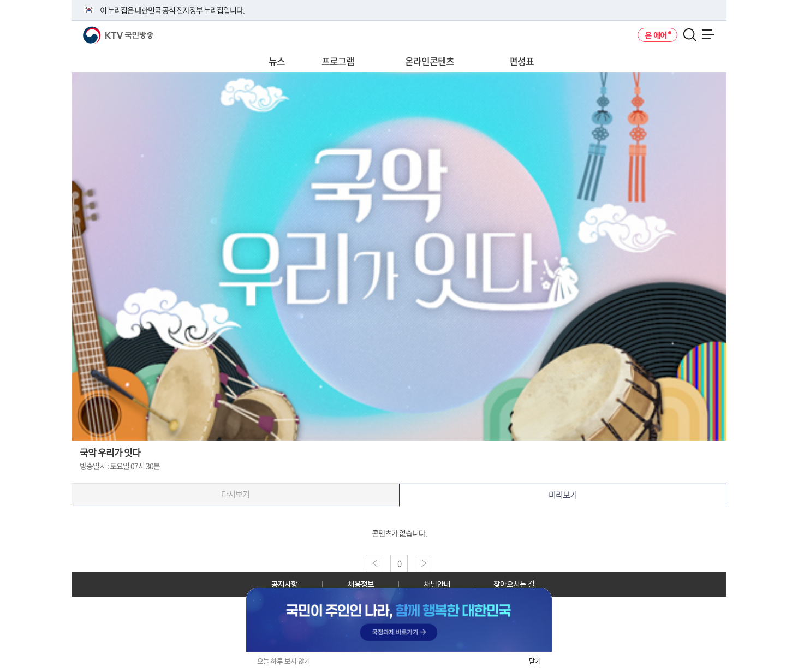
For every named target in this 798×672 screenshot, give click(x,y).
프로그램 (338, 61)
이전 (374, 563)
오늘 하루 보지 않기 (284, 661)
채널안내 (437, 584)
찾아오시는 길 (514, 584)
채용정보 (361, 584)
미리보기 (563, 495)
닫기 (535, 661)
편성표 (522, 61)
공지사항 (284, 584)
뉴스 (277, 61)
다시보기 (235, 494)
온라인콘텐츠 (430, 61)
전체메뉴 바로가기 (0, 0)
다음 (424, 563)
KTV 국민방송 (102, 31)
